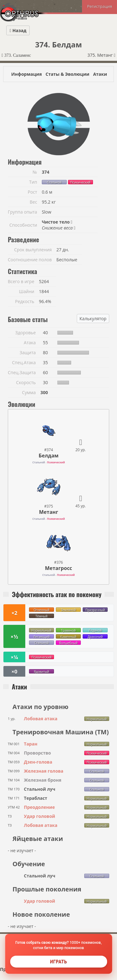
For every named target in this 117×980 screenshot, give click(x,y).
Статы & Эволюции (67, 74)
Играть (58, 962)
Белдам (49, 456)
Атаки (100, 74)
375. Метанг (101, 55)
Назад (18, 30)
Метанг (49, 512)
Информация (27, 74)
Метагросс (58, 568)
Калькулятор (93, 319)
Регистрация (100, 6)
